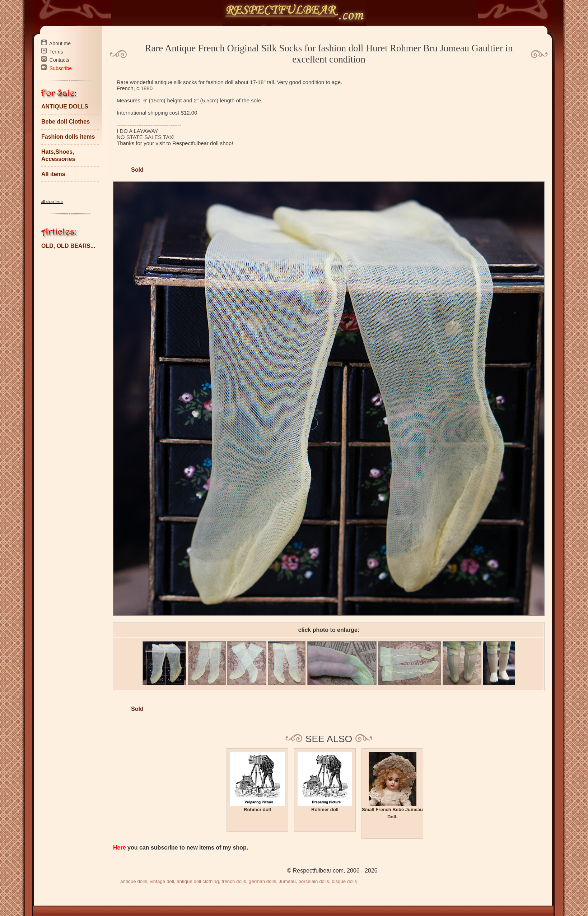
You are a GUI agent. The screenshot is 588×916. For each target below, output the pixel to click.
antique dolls (134, 881)
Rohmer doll (257, 809)
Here (120, 848)
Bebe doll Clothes (66, 122)
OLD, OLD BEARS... (68, 246)
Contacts (59, 60)
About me (60, 43)
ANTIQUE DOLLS (65, 107)
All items (53, 174)
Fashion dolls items (68, 137)
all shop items (52, 202)
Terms (56, 52)
